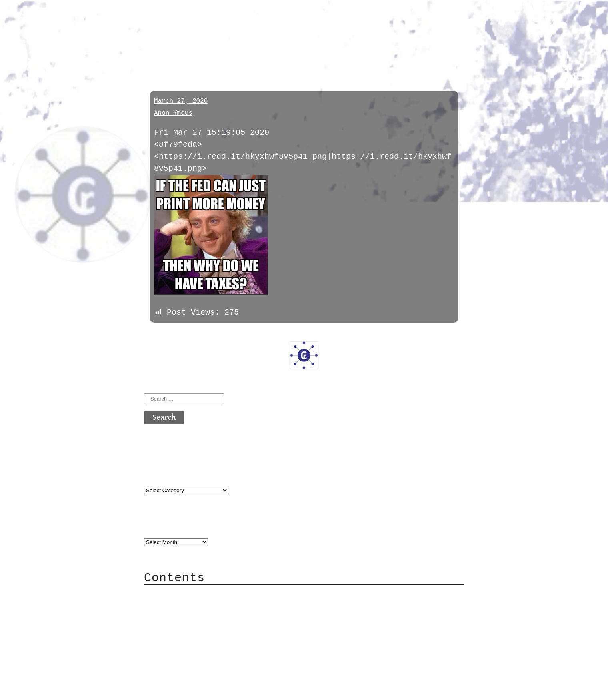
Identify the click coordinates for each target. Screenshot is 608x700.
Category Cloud (194, 606)
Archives (163, 525)
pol (153, 53)
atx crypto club (219, 21)
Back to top (170, 690)
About (172, 594)
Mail (170, 618)
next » (198, 334)
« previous (163, 334)
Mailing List (189, 630)
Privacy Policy (194, 642)
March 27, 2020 (181, 101)
